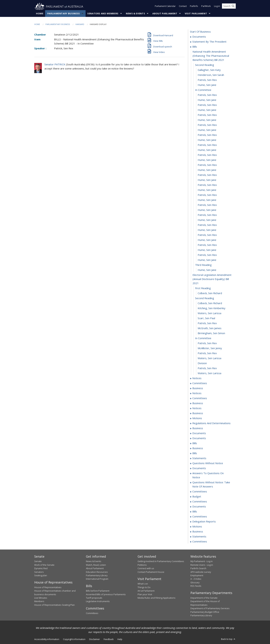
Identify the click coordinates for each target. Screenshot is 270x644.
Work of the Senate (44, 565)
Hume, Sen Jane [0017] (207, 110)
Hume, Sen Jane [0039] (207, 220)
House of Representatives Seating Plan (54, 605)
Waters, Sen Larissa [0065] (209, 358)
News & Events (135, 14)
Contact (183, 7)
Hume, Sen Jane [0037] (207, 210)
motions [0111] (197, 418)
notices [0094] (197, 393)
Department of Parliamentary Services (210, 608)
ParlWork (206, 7)
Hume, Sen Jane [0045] (207, 250)
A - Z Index (196, 579)
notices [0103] (197, 408)
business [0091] (198, 388)
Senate (38, 561)
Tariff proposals (94, 598)
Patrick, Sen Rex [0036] (207, 205)
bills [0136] (195, 443)
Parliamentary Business (64, 14)
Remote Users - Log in (202, 565)
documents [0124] (199, 433)
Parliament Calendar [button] (165, 7)
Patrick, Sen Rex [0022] (207, 135)
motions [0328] (197, 527)
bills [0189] (195, 453)
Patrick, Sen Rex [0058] (207, 323)
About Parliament (165, 14)
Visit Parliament (196, 14)
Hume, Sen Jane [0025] (207, 150)
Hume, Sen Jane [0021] (207, 130)
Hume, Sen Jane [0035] (207, 200)
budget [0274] (197, 497)
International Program (97, 579)
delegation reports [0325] (204, 522)
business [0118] (198, 428)
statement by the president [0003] (209, 42)
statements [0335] (199, 537)
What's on (143, 584)
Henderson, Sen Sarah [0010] (211, 75)
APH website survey (201, 572)
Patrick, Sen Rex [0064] (207, 353)
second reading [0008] (205, 65)
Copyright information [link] (74, 639)
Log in (217, 7)
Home (40, 14)
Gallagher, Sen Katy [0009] (209, 70)
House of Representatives (48, 587)
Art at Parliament (146, 591)
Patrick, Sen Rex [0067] (207, 368)
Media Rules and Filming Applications (157, 598)
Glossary (195, 582)
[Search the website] (229, 7)
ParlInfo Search (198, 568)
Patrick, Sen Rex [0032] (207, 185)
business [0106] (198, 413)
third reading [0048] (203, 265)
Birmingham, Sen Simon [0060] (211, 333)
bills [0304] (195, 512)
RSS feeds (196, 586)
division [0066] (202, 363)
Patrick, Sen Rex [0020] (207, 125)
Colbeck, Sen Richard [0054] (210, 303)
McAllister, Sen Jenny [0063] (210, 348)
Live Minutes (41, 598)
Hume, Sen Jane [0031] (207, 180)
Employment (197, 576)
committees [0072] (200, 383)
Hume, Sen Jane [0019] (207, 120)
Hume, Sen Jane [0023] (207, 140)
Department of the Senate (204, 598)
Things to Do (144, 587)
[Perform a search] (233, 7)
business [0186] (198, 448)
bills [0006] (195, 47)
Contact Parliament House (151, 572)
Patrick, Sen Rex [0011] (207, 80)
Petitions (142, 565)
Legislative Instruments (98, 601)
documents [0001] (199, 37)
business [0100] (198, 403)
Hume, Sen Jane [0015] (207, 100)
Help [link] (120, 639)
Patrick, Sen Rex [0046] (207, 255)
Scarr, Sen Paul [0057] (206, 318)
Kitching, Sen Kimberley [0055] (212, 308)
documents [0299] (199, 507)
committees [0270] (200, 492)
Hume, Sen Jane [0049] (207, 270)
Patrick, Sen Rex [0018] (207, 115)
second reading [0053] (205, 298)
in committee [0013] (203, 90)
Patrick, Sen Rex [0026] (207, 155)
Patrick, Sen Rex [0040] (207, 225)
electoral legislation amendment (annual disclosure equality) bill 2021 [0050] (212, 279)
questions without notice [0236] (208, 463)
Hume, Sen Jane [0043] (207, 240)
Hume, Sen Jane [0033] (207, 190)
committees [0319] (200, 517)
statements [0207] (199, 458)
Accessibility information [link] (47, 639)
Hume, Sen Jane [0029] (207, 170)
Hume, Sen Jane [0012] (207, 85)
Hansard (80, 24)
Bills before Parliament (98, 591)
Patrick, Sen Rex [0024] (207, 145)
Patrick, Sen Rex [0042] (207, 235)
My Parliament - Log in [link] (202, 561)
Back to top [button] (228, 639)
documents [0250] (199, 468)
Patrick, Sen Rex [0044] (207, 245)
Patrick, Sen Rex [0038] (207, 215)
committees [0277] (200, 502)
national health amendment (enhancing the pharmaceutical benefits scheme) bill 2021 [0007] (211, 56)
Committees (92, 613)
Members (39, 601)
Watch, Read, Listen (96, 565)
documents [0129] (199, 438)
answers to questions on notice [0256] (208, 475)
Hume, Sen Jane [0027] (207, 160)
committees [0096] (200, 398)
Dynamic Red (41, 568)
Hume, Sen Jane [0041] (207, 230)
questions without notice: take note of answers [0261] (211, 485)
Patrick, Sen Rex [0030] (207, 175)
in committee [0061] (203, 338)
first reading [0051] (203, 288)
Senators (39, 572)
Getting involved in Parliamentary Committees (161, 561)
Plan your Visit (145, 594)
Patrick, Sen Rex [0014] (207, 95)
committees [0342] (200, 542)
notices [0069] (197, 378)
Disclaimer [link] (95, 639)
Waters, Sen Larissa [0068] (209, 373)
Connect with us (146, 568)
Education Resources (97, 572)
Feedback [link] (109, 639)
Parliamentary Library (97, 576)
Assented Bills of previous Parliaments (106, 594)
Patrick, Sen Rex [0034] (207, 195)
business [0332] (198, 532)
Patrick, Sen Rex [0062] (207, 343)
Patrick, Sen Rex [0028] (207, 165)
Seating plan (41, 576)
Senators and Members (103, 14)
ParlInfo (194, 7)
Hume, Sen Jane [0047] (207, 260)
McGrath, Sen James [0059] (210, 328)
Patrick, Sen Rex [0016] (207, 105)
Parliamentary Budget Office (205, 612)
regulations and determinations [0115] (211, 423)
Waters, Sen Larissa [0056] (209, 313)
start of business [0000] (200, 32)
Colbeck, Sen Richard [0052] (210, 293)
